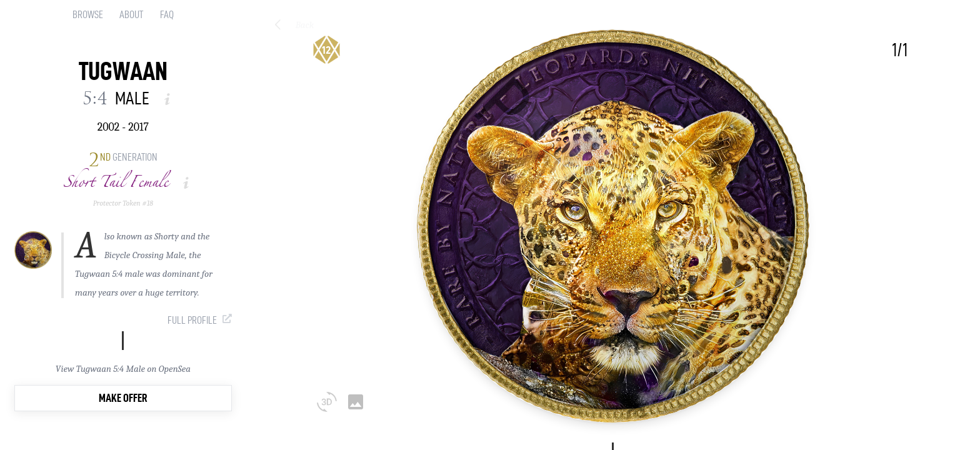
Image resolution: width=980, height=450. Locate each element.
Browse (88, 14)
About (131, 14)
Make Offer (123, 398)
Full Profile (192, 320)
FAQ (167, 14)
